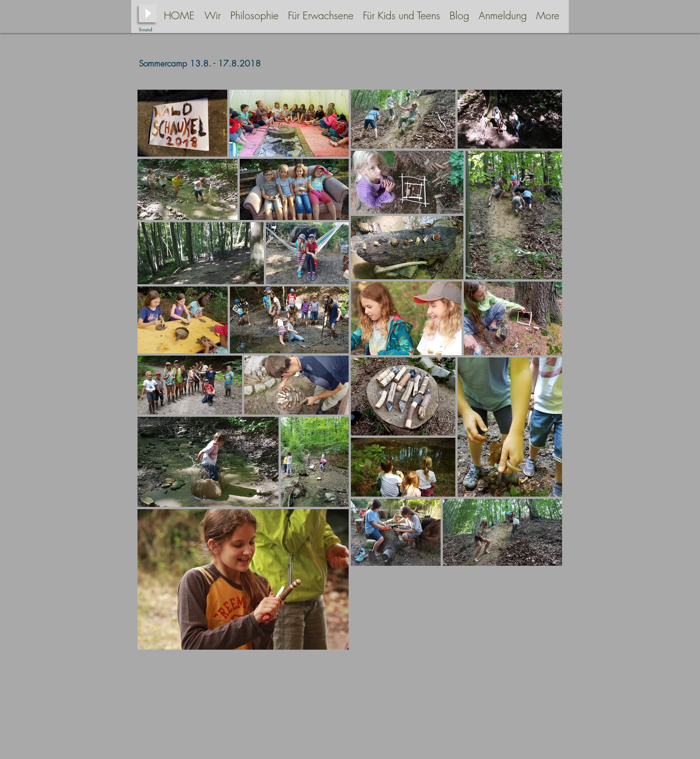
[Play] (148, 13)
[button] (254, 16)
